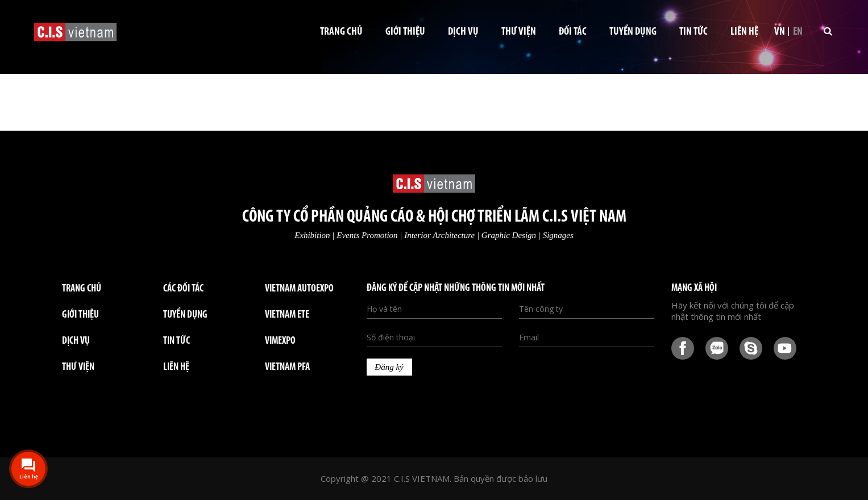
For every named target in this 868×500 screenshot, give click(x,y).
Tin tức (693, 32)
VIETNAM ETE (287, 315)
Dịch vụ (463, 32)
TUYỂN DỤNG (185, 315)
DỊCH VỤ (76, 341)
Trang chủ (341, 32)
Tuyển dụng (633, 32)
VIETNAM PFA (287, 367)
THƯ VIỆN (78, 367)
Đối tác (573, 32)
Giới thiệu (405, 32)
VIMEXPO (280, 341)
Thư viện (519, 32)
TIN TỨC (176, 341)
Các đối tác (183, 289)
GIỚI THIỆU (80, 315)
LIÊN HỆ (176, 367)
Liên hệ (744, 32)
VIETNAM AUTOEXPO (299, 289)
